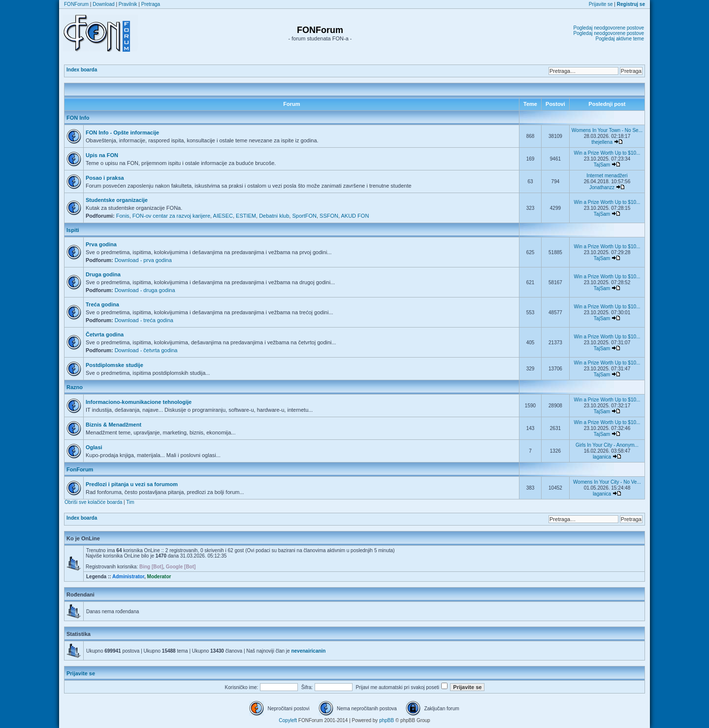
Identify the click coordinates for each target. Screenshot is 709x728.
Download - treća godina (144, 320)
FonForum (80, 469)
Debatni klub (274, 216)
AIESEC (223, 216)
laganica (602, 457)
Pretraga (151, 4)
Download (103, 4)
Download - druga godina (145, 290)
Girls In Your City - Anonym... (607, 445)
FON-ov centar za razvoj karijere (171, 216)
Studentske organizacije (117, 200)
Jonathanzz (602, 187)
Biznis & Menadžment (113, 425)
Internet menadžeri (607, 176)
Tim (130, 502)
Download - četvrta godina (146, 350)
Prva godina (101, 244)
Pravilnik (128, 4)
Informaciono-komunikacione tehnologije (139, 402)
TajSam (602, 165)
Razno (75, 387)
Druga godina (103, 274)
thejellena (602, 142)
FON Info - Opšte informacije (122, 132)
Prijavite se (601, 4)
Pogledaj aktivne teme (620, 39)
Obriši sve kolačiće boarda (93, 502)
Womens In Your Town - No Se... (607, 130)
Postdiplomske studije (114, 365)
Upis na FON (102, 155)
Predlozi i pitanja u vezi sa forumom (132, 484)
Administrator (128, 577)
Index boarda (82, 70)
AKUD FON (355, 216)
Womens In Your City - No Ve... (607, 482)
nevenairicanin (308, 651)
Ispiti (73, 230)
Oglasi (94, 447)
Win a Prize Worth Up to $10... (607, 153)
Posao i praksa (105, 178)
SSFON (329, 216)
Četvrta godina (105, 334)
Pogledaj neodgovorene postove (609, 28)
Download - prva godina (143, 260)
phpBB (387, 720)
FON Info (78, 118)
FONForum (76, 4)
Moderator (159, 577)
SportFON (304, 216)
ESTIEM (246, 216)
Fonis (123, 216)
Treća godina (102, 304)
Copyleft (288, 720)
